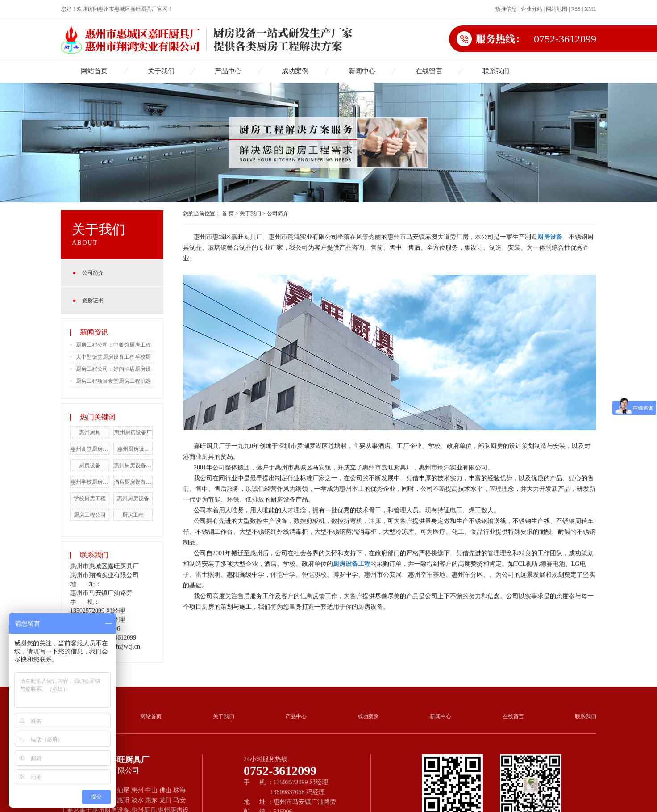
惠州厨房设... (133, 449)
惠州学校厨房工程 (92, 482)
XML (590, 9)
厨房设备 (90, 465)
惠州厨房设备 (133, 498)
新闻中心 (362, 71)
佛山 (166, 790)
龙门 (166, 800)
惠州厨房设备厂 (133, 432)
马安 (179, 800)
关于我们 (161, 71)
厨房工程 (133, 515)
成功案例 (295, 71)
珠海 (179, 790)
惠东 (151, 800)
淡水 (137, 800)
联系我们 (496, 71)
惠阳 (123, 800)
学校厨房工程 (90, 498)
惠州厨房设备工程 (135, 465)
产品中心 (228, 71)
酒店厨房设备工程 (135, 482)
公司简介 (93, 273)
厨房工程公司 (90, 515)
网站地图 (557, 9)
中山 (151, 790)
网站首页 (94, 71)
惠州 (137, 790)
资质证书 (93, 301)
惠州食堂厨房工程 (92, 449)
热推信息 (506, 9)
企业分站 (532, 9)
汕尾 (123, 790)
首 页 (228, 213)
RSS (576, 9)
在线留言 (429, 71)
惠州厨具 (90, 432)
